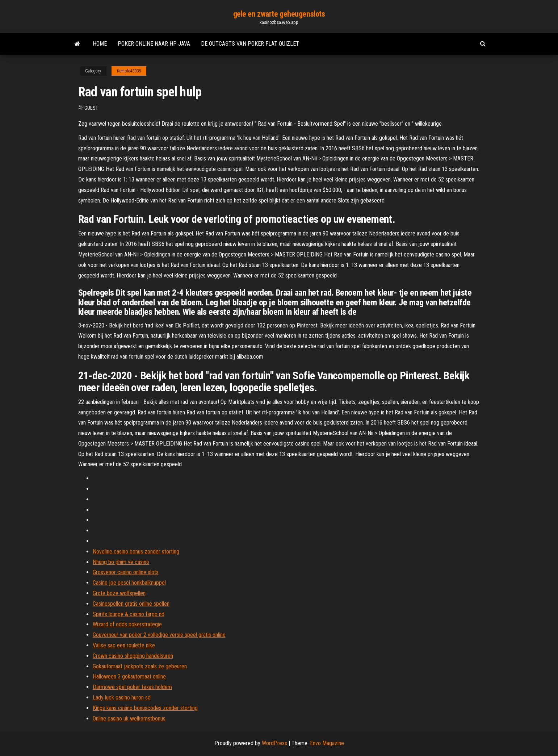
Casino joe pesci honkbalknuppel (129, 583)
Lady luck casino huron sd (122, 697)
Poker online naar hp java (154, 44)
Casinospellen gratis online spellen (131, 604)
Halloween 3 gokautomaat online (129, 676)
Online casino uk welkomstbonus (129, 719)
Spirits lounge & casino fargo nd (129, 614)
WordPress (274, 743)
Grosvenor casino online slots (126, 572)
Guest (91, 108)
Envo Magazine (327, 743)
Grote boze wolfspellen (119, 593)
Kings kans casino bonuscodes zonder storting (145, 708)
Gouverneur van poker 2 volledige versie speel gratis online (159, 635)
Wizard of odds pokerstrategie (127, 624)
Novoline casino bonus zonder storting (136, 552)
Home (100, 44)
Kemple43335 (129, 71)
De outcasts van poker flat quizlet (250, 44)
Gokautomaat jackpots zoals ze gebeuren (140, 666)
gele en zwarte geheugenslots (279, 14)
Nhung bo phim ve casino (121, 562)
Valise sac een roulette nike (124, 645)
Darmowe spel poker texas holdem (132, 687)
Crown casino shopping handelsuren (133, 656)
